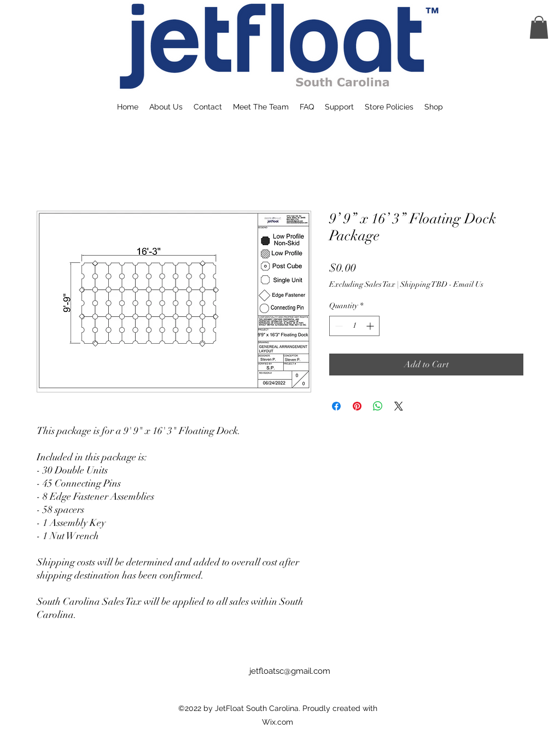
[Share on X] (399, 406)
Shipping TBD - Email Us (442, 284)
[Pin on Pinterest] (357, 406)
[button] (539, 27)
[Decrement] (338, 326)
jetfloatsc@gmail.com (290, 671)
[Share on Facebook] (336, 406)
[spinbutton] (354, 326)
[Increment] (371, 326)
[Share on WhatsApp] (378, 406)
